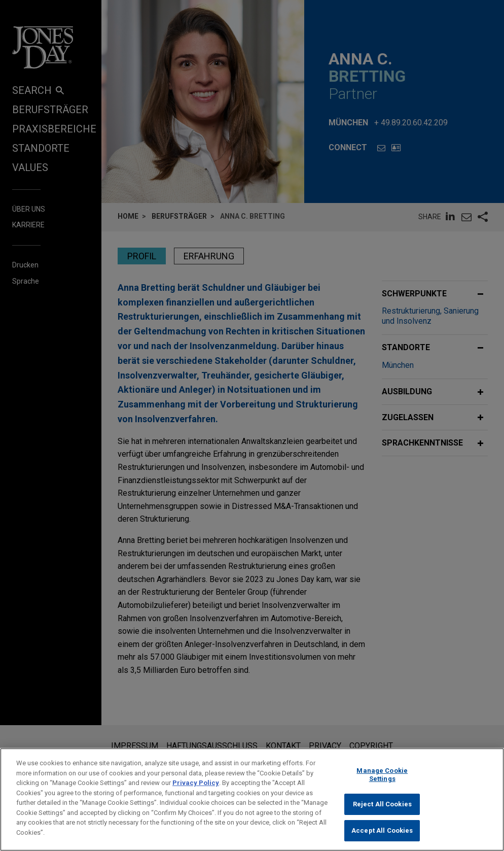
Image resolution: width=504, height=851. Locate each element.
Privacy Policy (196, 795)
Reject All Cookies (382, 816)
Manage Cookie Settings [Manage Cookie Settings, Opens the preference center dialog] (382, 787)
